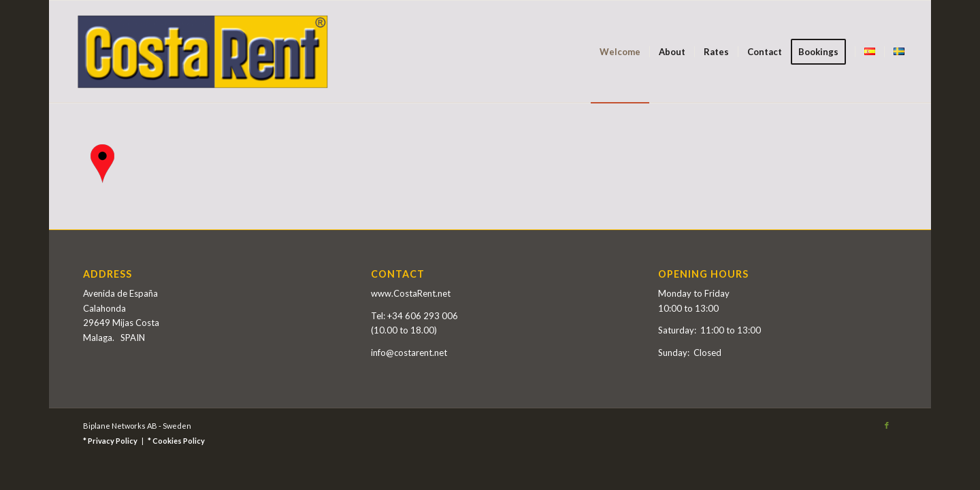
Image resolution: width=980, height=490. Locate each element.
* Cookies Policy (176, 441)
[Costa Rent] (203, 52)
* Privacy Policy (110, 441)
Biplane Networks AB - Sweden (137, 426)
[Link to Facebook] (887, 425)
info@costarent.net (409, 353)
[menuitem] (620, 52)
